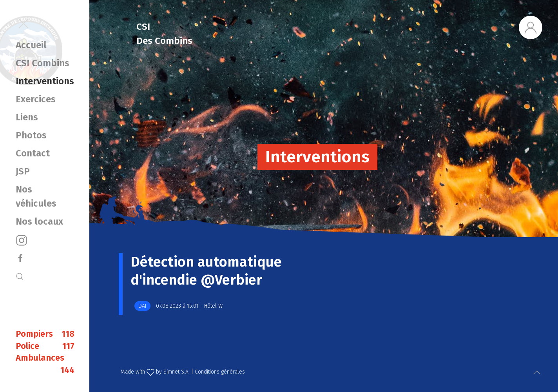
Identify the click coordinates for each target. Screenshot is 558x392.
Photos (31, 135)
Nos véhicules (36, 196)
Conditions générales (220, 372)
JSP (23, 171)
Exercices (36, 99)
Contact (33, 153)
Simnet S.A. (177, 372)
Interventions (45, 81)
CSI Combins (43, 63)
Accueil (31, 45)
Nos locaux (39, 221)
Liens (27, 117)
